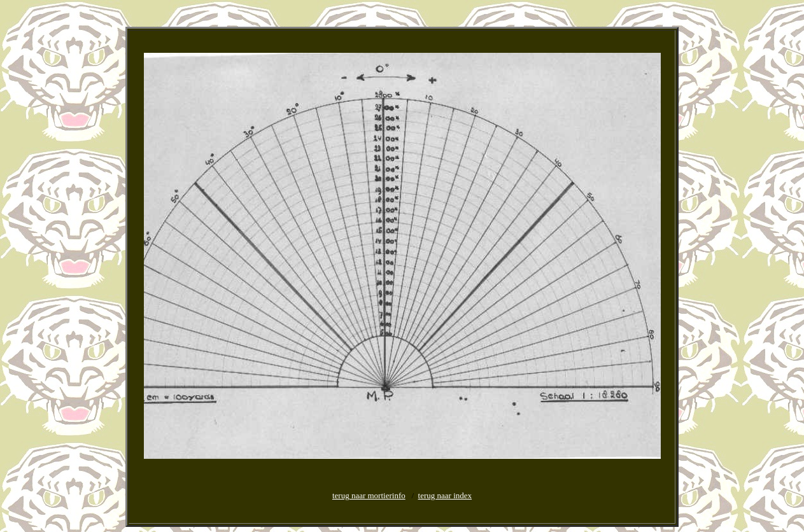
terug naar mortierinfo (369, 495)
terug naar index (445, 495)
